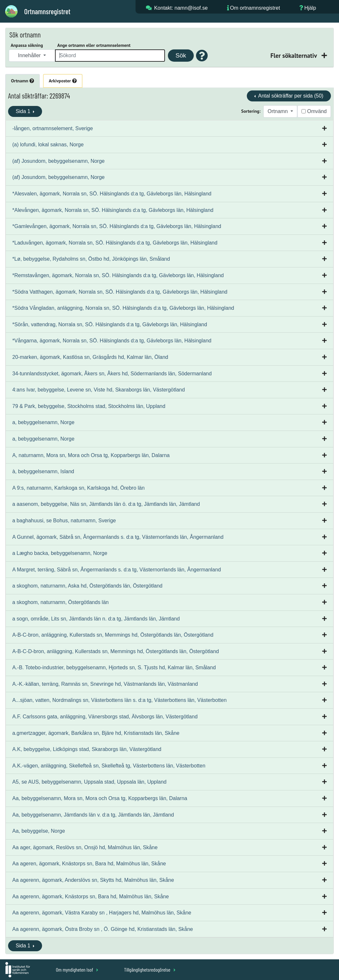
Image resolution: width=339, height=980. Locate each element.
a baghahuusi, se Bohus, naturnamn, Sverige (64, 521)
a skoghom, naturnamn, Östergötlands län (60, 602)
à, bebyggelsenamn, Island (43, 471)
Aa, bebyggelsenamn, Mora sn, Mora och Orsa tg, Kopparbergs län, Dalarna (100, 798)
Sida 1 (24, 111)
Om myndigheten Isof (77, 970)
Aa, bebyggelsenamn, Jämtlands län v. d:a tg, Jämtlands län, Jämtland (93, 815)
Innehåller (30, 55)
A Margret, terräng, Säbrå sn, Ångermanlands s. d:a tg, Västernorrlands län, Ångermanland (117, 570)
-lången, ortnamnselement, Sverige (53, 128)
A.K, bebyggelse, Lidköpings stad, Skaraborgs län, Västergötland (87, 749)
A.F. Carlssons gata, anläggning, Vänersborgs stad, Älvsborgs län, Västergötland (105, 717)
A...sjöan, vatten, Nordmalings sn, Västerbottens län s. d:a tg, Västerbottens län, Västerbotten (120, 700)
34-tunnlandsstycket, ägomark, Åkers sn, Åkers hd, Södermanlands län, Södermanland (112, 374)
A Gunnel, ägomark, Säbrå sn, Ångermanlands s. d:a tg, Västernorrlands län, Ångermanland (118, 537)
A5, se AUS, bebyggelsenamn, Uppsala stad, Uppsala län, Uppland (89, 782)
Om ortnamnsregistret (255, 8)
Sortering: (251, 111)
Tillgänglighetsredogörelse (150, 970)
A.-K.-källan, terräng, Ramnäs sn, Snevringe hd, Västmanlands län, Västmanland (105, 684)
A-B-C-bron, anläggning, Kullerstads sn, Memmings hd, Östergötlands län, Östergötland (113, 635)
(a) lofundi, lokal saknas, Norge (48, 145)
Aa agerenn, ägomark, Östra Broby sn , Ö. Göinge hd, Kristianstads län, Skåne (103, 929)
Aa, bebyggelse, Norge (39, 831)
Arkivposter (63, 81)
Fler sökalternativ (294, 55)
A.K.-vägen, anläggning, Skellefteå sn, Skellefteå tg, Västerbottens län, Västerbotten (109, 766)
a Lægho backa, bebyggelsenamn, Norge (60, 553)
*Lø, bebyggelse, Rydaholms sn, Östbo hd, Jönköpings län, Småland (91, 259)
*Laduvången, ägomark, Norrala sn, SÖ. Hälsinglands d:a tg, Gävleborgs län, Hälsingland (115, 243)
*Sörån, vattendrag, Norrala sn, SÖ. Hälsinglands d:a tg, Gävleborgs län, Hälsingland (110, 324)
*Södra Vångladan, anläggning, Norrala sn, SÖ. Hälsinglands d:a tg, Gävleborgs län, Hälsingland (123, 308)
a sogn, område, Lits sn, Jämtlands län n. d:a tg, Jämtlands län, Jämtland (96, 619)
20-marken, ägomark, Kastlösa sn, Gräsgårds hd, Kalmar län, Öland (90, 357)
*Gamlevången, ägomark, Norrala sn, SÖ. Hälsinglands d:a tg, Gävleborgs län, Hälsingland (117, 226)
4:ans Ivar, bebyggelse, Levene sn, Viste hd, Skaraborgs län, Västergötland (98, 390)
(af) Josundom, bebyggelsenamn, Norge (59, 161)
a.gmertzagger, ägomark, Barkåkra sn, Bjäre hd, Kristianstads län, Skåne (96, 733)
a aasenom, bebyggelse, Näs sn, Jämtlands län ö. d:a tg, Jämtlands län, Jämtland (106, 504)
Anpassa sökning (27, 45)
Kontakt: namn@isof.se (181, 8)
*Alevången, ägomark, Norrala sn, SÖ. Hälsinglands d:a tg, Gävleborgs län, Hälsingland (113, 210)
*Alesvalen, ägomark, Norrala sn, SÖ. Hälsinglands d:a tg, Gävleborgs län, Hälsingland (112, 194)
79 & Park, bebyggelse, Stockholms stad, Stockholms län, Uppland (89, 406)
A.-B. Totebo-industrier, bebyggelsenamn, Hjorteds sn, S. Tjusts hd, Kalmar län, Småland (114, 667)
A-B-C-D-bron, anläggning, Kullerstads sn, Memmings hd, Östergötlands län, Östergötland (116, 651)
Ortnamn (22, 81)
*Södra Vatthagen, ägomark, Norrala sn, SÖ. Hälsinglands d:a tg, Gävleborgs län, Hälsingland (120, 292)
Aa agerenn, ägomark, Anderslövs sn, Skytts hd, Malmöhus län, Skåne (93, 880)
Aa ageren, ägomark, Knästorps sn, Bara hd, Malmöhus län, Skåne (89, 864)
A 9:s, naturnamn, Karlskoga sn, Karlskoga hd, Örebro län (78, 488)
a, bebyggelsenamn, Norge (43, 422)
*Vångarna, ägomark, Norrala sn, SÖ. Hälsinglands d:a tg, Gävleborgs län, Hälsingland (112, 341)
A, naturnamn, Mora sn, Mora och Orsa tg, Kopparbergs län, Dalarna (91, 455)
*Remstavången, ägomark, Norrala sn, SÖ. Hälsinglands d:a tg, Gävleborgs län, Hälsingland (118, 275)
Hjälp (310, 8)
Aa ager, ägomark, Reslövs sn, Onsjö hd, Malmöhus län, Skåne (85, 847)
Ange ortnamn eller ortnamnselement (94, 45)
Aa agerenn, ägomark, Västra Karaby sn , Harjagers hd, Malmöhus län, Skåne (102, 913)
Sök (181, 55)
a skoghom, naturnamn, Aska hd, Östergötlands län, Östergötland (87, 586)
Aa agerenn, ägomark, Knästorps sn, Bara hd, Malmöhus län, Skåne (91, 897)
